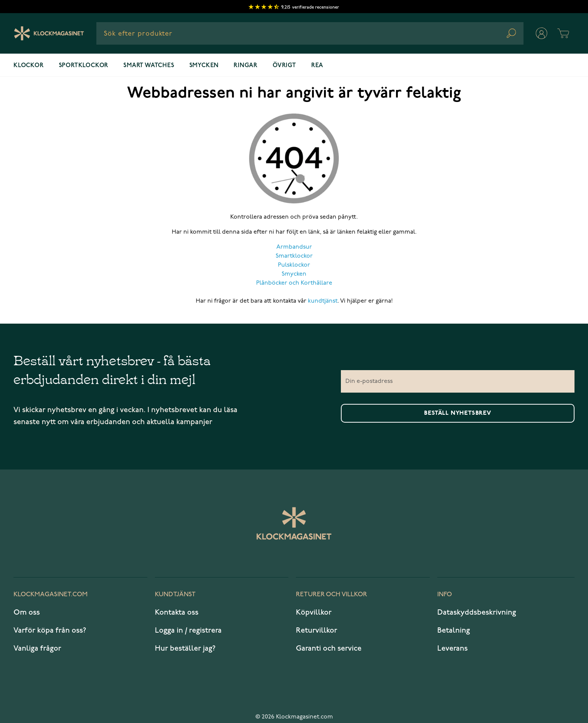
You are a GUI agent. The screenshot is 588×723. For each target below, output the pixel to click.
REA (317, 66)
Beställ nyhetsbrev (457, 413)
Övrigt (284, 66)
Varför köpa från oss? (50, 631)
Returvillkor (316, 631)
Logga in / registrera (188, 631)
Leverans (452, 649)
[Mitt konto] (541, 33)
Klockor (29, 66)
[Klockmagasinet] (49, 33)
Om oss (27, 613)
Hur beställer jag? (185, 649)
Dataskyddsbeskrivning (477, 613)
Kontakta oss (177, 613)
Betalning (454, 631)
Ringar (246, 66)
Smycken (204, 66)
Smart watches (149, 66)
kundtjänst (323, 301)
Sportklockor (84, 66)
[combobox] (310, 33)
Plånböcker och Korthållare (294, 283)
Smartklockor (294, 256)
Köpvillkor (314, 613)
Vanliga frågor (37, 649)
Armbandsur (294, 247)
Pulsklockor (294, 265)
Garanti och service (329, 649)
